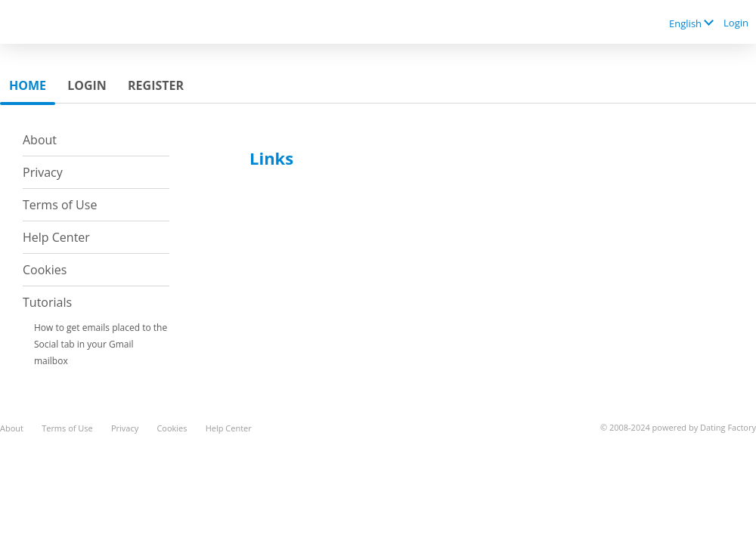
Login (736, 23)
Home (28, 85)
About (40, 140)
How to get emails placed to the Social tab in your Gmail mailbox (101, 344)
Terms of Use (60, 205)
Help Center (56, 237)
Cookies (45, 270)
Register (156, 85)
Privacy (43, 172)
